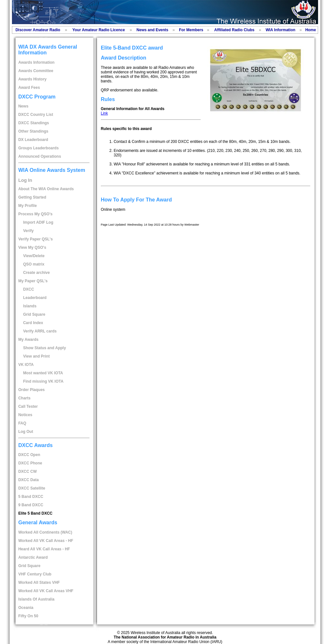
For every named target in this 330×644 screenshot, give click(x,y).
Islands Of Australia (36, 599)
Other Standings (33, 131)
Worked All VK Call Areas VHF (46, 591)
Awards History (33, 79)
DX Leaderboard (33, 140)
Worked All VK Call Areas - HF (46, 541)
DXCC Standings (34, 123)
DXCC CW (28, 471)
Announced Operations (40, 156)
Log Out (26, 432)
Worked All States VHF (39, 583)
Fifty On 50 (28, 616)
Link (104, 113)
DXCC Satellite (32, 488)
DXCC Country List (36, 115)
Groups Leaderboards (39, 148)
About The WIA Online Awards (46, 189)
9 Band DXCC (31, 505)
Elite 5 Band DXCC (35, 513)
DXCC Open (29, 455)
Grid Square (29, 566)
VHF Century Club (35, 574)
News (23, 106)
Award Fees (29, 88)
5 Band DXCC (31, 497)
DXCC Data (29, 480)
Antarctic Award (33, 557)
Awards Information (36, 62)
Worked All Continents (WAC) (45, 532)
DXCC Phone (30, 463)
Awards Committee (36, 71)
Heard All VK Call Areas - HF (44, 549)
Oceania (26, 608)
